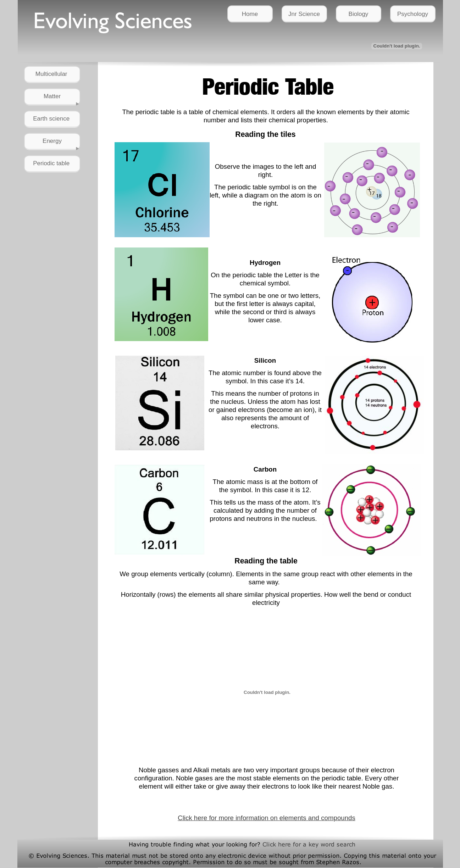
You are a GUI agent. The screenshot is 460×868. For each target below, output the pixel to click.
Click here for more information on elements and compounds (267, 818)
